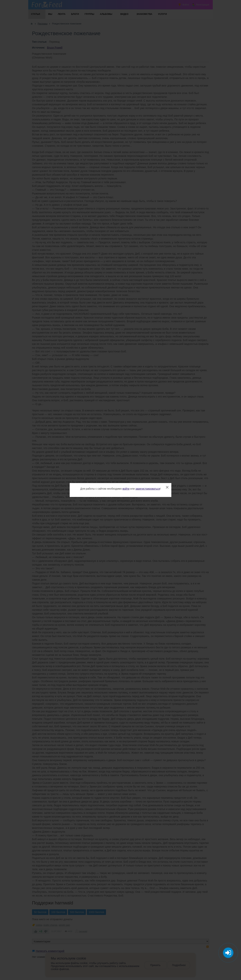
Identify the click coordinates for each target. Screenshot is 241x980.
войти (126, 489)
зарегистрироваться (148, 489)
